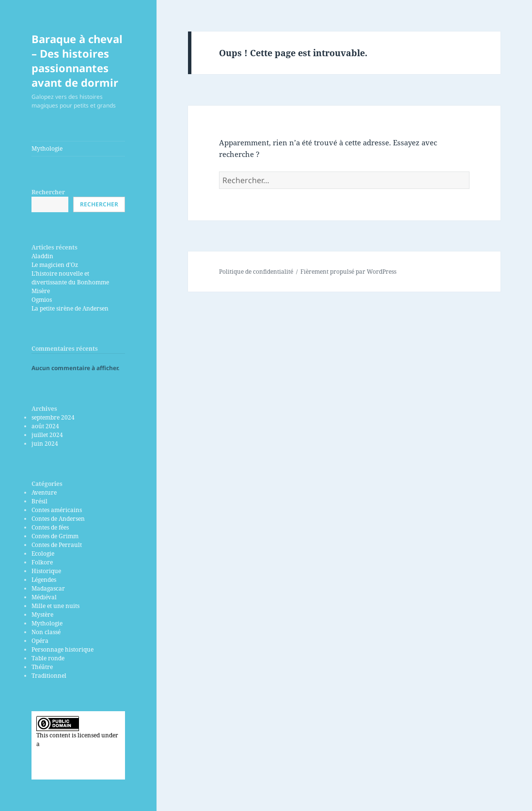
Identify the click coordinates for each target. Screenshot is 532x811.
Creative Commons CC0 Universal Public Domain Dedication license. (71, 753)
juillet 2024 (47, 435)
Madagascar (48, 588)
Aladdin (42, 256)
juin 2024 (45, 444)
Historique (46, 571)
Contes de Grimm (55, 536)
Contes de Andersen (58, 519)
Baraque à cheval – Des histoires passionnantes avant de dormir (77, 61)
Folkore (42, 562)
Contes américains (57, 510)
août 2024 (45, 426)
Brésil (39, 501)
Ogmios (42, 300)
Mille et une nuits (55, 606)
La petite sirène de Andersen (70, 308)
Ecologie (43, 554)
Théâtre (42, 667)
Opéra (40, 641)
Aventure (44, 492)
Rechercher (48, 192)
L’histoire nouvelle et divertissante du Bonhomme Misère (70, 282)
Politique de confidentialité (256, 272)
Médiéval (44, 597)
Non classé (46, 632)
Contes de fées (50, 527)
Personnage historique (63, 649)
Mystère (42, 615)
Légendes (44, 580)
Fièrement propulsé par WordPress (348, 272)
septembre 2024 (53, 417)
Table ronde (48, 658)
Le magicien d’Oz (55, 265)
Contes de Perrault (57, 545)
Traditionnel (49, 676)
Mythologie (47, 148)
